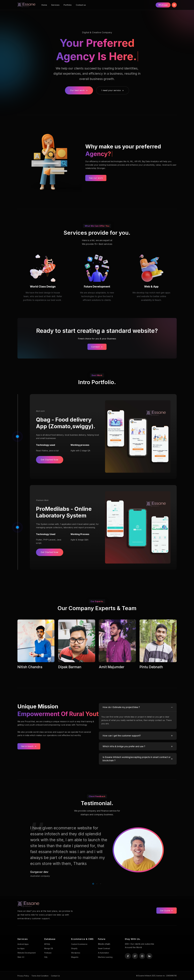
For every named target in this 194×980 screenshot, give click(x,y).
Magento (75, 957)
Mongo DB (49, 948)
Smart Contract (104, 948)
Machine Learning (105, 957)
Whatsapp (163, 5)
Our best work (79, 90)
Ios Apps (21, 948)
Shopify (74, 948)
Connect (97, 347)
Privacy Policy (23, 976)
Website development (27, 953)
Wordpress (76, 953)
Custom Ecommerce (79, 944)
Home (44, 5)
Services (55, 5)
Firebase (48, 953)
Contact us (81, 5)
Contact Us (55, 976)
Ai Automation (103, 953)
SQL (46, 957)
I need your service (113, 90)
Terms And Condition (40, 976)
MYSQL (47, 944)
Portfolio (68, 5)
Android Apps (23, 944)
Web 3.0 (21, 957)
